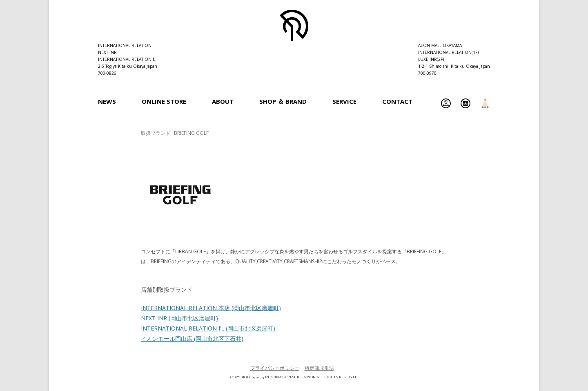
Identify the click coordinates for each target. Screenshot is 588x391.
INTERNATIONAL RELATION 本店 (211, 308)
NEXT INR (179, 318)
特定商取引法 (319, 368)
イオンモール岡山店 (192, 338)
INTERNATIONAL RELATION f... (208, 328)
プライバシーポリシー (275, 368)
